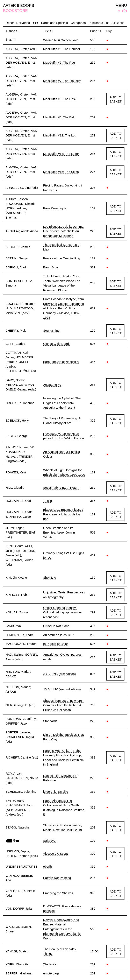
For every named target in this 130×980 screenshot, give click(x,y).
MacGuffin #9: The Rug (59, 62)
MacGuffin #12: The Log (60, 135)
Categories (78, 23)
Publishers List (99, 23)
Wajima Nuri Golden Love (61, 40)
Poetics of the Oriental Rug (62, 258)
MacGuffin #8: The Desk (60, 99)
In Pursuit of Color (56, 644)
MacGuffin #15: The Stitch (61, 172)
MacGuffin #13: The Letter (61, 154)
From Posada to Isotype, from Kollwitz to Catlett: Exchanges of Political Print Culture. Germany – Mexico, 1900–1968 (64, 308)
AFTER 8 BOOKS (19, 5)
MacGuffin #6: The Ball (59, 117)
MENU (121, 5)
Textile (48, 501)
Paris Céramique (55, 208)
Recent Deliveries (18, 23)
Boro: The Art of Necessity (61, 362)
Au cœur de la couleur (58, 635)
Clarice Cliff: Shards (57, 344)
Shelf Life (50, 577)
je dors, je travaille (56, 792)
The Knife (50, 964)
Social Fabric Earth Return (61, 488)
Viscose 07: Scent (56, 854)
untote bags (51, 973)
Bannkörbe (51, 267)
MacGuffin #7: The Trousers (62, 81)
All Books (118, 23)
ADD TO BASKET (115, 99)
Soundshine (51, 330)
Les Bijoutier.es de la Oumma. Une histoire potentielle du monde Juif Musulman (64, 231)
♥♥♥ (35, 23)
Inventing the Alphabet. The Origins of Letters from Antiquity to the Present (62, 403)
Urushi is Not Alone (56, 626)
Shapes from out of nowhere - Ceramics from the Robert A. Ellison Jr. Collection (64, 705)
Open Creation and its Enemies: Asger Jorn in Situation (59, 533)
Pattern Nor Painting (57, 878)
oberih (48, 866)
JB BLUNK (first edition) (59, 674)
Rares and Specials (55, 23)
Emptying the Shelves (58, 893)
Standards (50, 721)
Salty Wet (50, 841)
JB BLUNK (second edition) (62, 689)
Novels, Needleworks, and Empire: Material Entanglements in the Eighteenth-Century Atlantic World (62, 929)
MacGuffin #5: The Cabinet (62, 49)
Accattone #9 (52, 385)
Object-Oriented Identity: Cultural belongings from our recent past (63, 612)
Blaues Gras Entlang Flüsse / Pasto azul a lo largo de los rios (63, 514)
